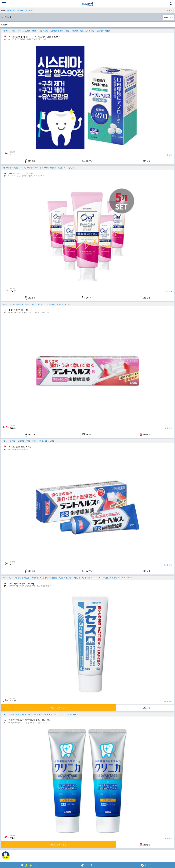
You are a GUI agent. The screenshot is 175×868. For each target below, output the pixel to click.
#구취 (19, 31)
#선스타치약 (29, 168)
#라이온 (35, 31)
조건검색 (168, 17)
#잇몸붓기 (26, 304)
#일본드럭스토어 (56, 31)
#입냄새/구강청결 (87, 31)
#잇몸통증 (17, 304)
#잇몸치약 (11, 10)
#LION (20, 10)
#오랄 (67, 31)
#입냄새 (6, 31)
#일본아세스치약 (66, 578)
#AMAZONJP (97, 578)
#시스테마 (27, 31)
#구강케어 (75, 31)
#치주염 (12, 441)
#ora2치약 (39, 168)
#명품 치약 (48, 714)
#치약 (34, 304)
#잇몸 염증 (7, 304)
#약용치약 (42, 304)
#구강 (13, 31)
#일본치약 (44, 31)
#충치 (5, 441)
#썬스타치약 (8, 168)
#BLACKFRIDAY (125, 578)
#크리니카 (58, 714)
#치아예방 (22, 714)
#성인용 (29, 10)
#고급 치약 (38, 714)
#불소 (5, 714)
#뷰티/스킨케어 (50, 168)
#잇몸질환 (54, 578)
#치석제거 (13, 714)
